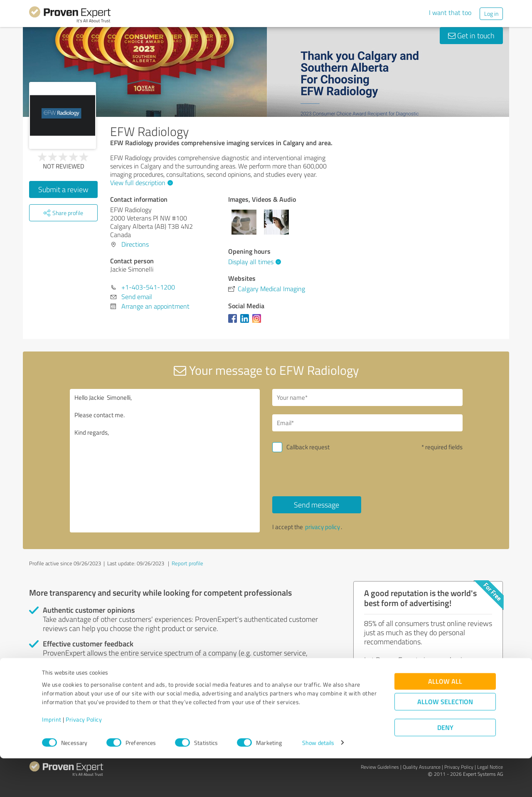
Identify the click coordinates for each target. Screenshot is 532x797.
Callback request (308, 447)
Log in (491, 14)
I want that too (450, 12)
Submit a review (63, 189)
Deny (445, 766)
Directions (135, 244)
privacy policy (323, 527)
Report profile (187, 563)
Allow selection (445, 740)
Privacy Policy (84, 758)
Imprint (52, 758)
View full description (140, 183)
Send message (316, 505)
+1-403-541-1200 (148, 287)
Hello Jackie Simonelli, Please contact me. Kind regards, (165, 461)
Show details (318, 781)
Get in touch (471, 35)
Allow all (445, 720)
